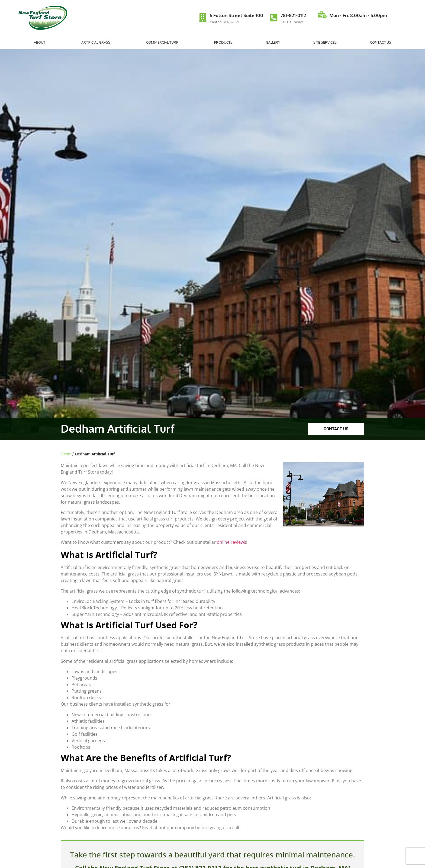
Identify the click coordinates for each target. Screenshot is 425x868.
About (41, 42)
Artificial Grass (97, 42)
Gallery (273, 42)
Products (223, 42)
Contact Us (381, 42)
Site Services (325, 42)
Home (66, 454)
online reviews (231, 542)
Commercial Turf (163, 42)
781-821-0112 (293, 15)
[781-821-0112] (273, 18)
